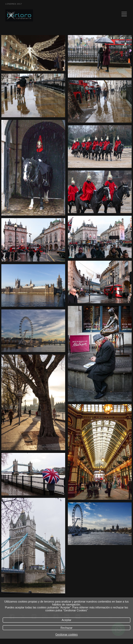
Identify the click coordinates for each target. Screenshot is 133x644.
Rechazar (66, 628)
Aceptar (66, 620)
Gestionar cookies (66, 634)
